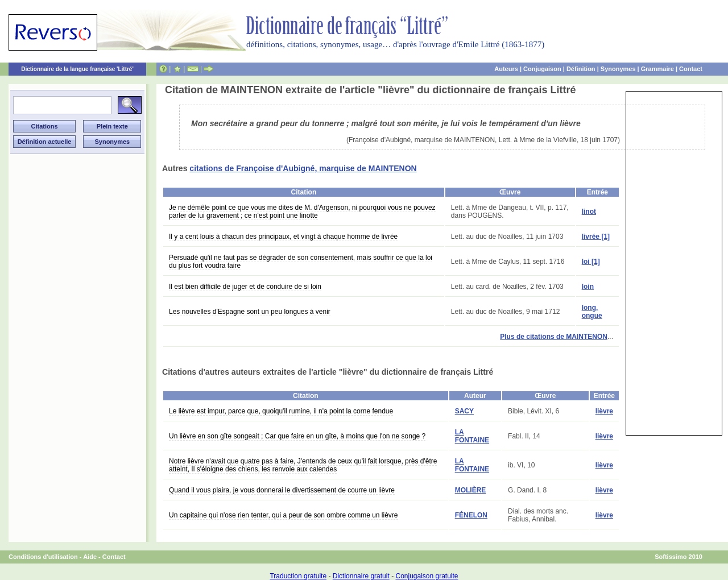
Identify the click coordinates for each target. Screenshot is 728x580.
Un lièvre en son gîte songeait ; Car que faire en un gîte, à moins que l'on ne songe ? (297, 436)
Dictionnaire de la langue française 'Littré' (77, 69)
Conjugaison (542, 69)
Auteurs (506, 69)
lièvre (604, 411)
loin (588, 287)
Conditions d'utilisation (43, 557)
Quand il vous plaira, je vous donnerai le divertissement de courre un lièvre (282, 490)
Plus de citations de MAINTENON (554, 337)
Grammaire (657, 69)
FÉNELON (471, 515)
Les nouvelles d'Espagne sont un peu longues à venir (250, 312)
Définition (581, 69)
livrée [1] (596, 237)
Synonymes (618, 69)
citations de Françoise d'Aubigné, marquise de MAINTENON (303, 168)
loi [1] (591, 262)
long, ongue (592, 312)
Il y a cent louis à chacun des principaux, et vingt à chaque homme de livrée (283, 237)
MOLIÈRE (471, 490)
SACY (464, 411)
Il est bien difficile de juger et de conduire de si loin (245, 287)
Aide (90, 557)
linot (589, 212)
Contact (691, 69)
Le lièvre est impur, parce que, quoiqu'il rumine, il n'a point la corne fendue (281, 411)
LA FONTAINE (472, 436)
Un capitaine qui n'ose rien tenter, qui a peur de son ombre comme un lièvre (284, 515)
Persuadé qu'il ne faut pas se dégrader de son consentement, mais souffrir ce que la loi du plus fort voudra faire (301, 262)
